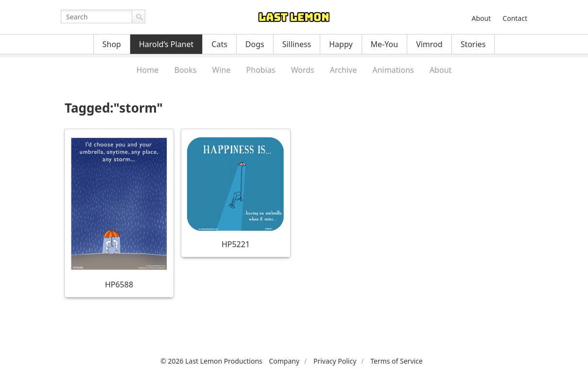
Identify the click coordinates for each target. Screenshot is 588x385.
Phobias (261, 70)
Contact (515, 18)
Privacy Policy (335, 361)
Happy (341, 44)
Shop (112, 44)
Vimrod (429, 44)
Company (284, 361)
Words (303, 70)
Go (138, 17)
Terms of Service (397, 361)
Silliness (297, 44)
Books (185, 70)
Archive (343, 70)
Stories (473, 44)
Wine (222, 70)
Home (148, 70)
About (481, 18)
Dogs (255, 44)
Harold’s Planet (166, 44)
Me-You (385, 44)
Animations (393, 70)
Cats (219, 44)
